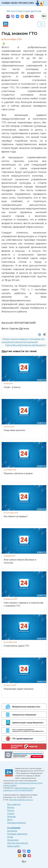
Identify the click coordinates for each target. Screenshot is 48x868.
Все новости (14, 804)
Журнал (11, 817)
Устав (10, 837)
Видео (11, 807)
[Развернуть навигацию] (41, 24)
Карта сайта (13, 846)
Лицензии (13, 840)
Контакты (12, 831)
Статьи (11, 814)
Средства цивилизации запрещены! (25, 345)
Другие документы (18, 843)
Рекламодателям (16, 823)
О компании (14, 828)
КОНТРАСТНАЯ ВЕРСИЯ (24, 11)
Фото (10, 820)
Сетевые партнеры (17, 834)
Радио (11, 811)
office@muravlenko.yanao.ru (21, 800)
